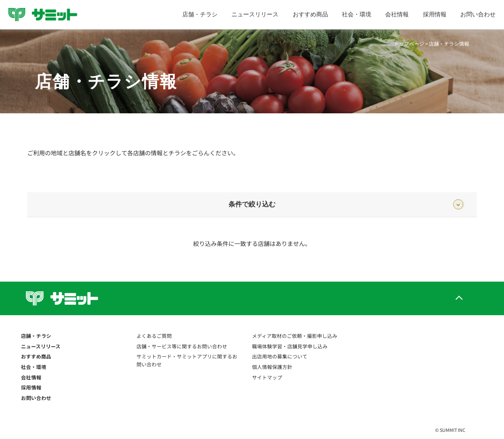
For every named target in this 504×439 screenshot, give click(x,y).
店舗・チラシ (200, 14)
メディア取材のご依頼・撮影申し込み (295, 336)
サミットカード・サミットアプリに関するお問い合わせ (187, 360)
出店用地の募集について (280, 356)
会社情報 (397, 14)
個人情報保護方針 (272, 367)
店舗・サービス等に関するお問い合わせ (182, 346)
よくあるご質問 (154, 336)
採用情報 (435, 14)
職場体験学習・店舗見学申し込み (290, 346)
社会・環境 (357, 14)
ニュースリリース (255, 14)
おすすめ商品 (310, 14)
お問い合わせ (478, 14)
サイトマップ (267, 377)
